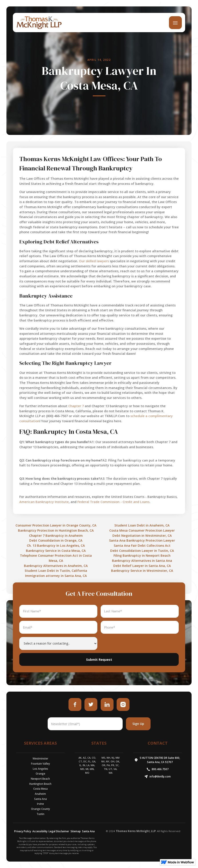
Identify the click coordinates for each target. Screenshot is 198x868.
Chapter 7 (76, 406)
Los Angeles (40, 769)
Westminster (40, 759)
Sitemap (76, 831)
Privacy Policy (23, 831)
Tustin (40, 814)
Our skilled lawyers (94, 261)
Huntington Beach (40, 784)
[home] (39, 23)
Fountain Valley (40, 764)
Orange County (40, 809)
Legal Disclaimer (59, 831)
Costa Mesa (40, 789)
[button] (175, 23)
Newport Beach (40, 779)
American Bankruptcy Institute (44, 502)
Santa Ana (40, 799)
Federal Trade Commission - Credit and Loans (113, 502)
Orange (40, 774)
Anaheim (40, 794)
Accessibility (40, 831)
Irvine (40, 804)
